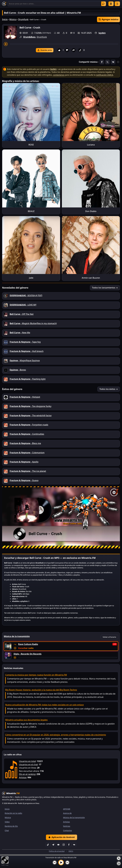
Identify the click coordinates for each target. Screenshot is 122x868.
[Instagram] (64, 845)
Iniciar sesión (111, 4)
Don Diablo (91, 211)
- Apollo (24, 462)
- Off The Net (22, 314)
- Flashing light (28, 379)
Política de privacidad (57, 851)
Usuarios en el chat (28, 764)
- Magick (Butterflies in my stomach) (33, 323)
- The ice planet (28, 471)
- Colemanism (27, 453)
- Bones (18, 370)
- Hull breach (27, 351)
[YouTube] (58, 845)
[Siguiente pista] (67, 862)
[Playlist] (119, 863)
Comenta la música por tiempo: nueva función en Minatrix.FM (36, 675)
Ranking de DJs (11, 826)
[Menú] (117, 4)
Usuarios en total (27, 761)
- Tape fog (25, 342)
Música (13, 19)
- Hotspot (25, 397)
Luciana (91, 145)
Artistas (23, 777)
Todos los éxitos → (109, 389)
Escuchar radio (26, 648)
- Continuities (27, 434)
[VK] (74, 845)
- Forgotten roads (29, 425)
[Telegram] (53, 845)
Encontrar (103, 4)
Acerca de (67, 813)
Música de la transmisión (74, 817)
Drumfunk (23, 19)
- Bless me (25, 443)
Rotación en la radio (13, 813)
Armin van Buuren (91, 278)
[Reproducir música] (61, 862)
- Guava (24, 480)
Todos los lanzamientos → (105, 288)
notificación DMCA (105, 75)
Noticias (67, 826)
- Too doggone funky (31, 406)
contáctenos (59, 75)
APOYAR (67, 809)
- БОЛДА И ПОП (26, 295)
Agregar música (108, 19)
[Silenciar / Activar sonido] (119, 858)
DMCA (71, 851)
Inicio (5, 19)
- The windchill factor (31, 416)
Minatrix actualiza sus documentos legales (26, 720)
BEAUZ (31, 211)
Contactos (67, 830)
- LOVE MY (23, 305)
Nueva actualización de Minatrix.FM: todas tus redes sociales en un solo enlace (44, 705)
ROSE (31, 145)
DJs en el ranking (27, 774)
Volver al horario (109, 637)
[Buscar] (57, 4)
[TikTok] (48, 845)
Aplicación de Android (62, 837)
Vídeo (7, 822)
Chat (7, 830)
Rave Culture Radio (28, 644)
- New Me (20, 333)
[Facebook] (69, 845)
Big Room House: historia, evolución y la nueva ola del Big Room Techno (41, 690)
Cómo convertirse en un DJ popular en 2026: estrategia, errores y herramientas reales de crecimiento (56, 735)
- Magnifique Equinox (25, 360)
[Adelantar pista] (64, 44)
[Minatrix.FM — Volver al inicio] (4, 4)
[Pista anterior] (55, 862)
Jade (31, 278)
